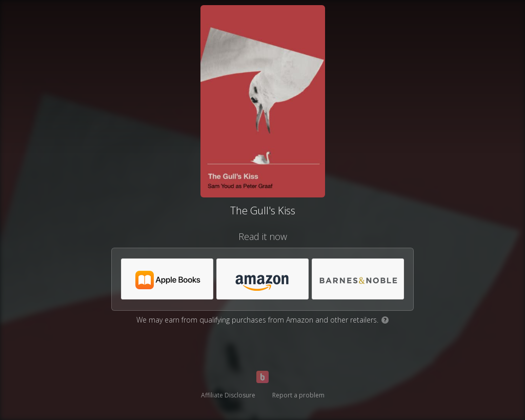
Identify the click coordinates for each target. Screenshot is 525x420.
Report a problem (298, 395)
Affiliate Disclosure (228, 395)
